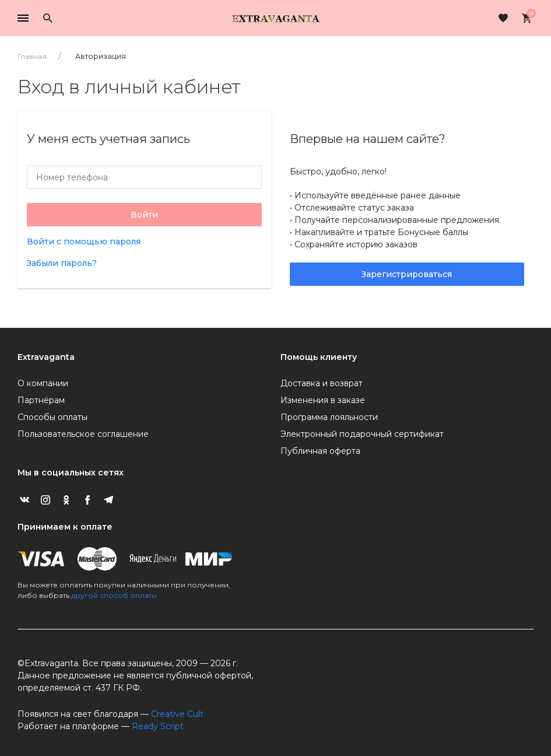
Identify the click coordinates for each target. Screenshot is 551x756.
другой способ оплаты (114, 595)
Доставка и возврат (322, 383)
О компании (43, 383)
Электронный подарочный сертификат (362, 434)
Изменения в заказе (323, 400)
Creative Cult (177, 714)
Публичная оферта (320, 451)
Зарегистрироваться (407, 274)
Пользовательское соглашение (83, 434)
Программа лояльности (329, 417)
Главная (32, 56)
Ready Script (158, 726)
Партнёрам (41, 400)
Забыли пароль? (62, 263)
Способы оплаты (52, 417)
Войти (144, 215)
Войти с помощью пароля (84, 242)
